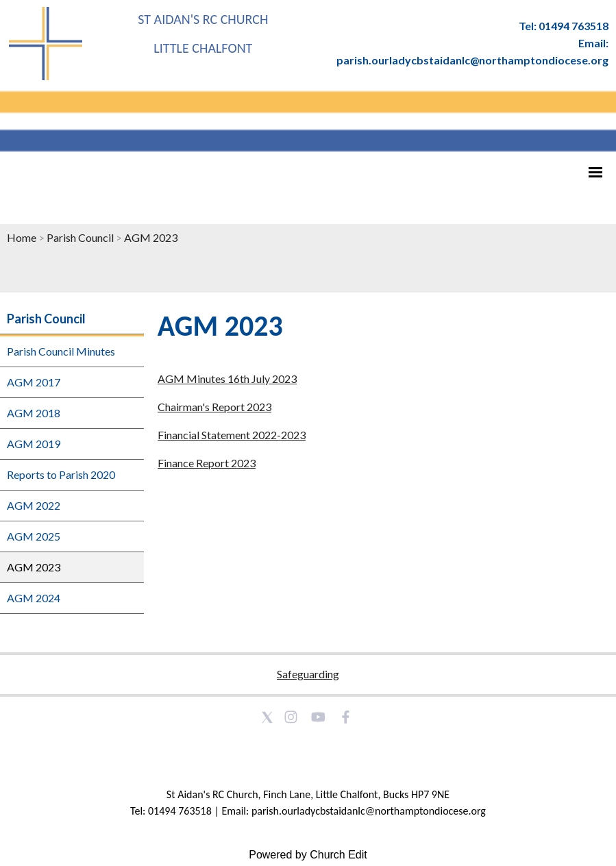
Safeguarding (308, 674)
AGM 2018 (34, 413)
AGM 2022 (34, 505)
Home (22, 237)
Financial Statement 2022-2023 (232, 435)
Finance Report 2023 (207, 463)
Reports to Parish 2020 (61, 474)
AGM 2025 (34, 536)
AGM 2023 (151, 237)
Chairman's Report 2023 (214, 407)
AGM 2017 (34, 382)
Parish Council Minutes (61, 351)
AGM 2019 (34, 444)
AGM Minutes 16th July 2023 (227, 379)
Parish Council (80, 237)
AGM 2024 (34, 598)
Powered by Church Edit (308, 855)
